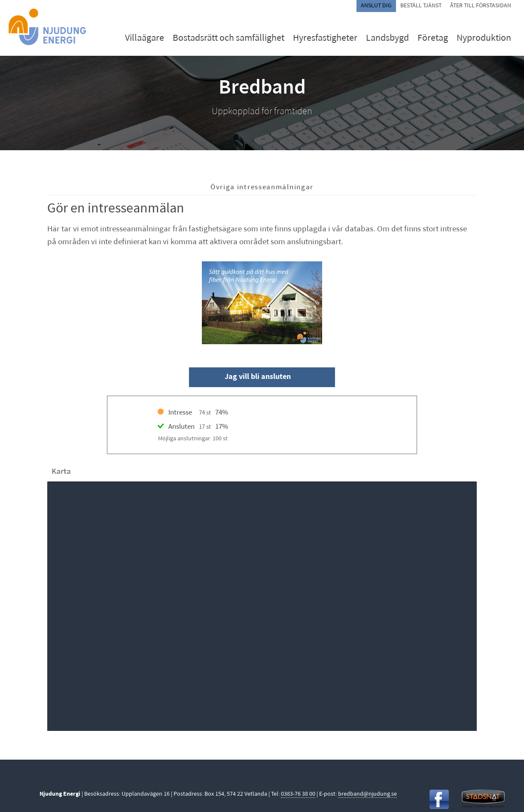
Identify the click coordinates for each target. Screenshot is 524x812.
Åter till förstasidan (481, 6)
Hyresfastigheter (325, 38)
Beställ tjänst (421, 6)
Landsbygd (387, 38)
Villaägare (145, 38)
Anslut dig (376, 6)
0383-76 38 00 (298, 794)
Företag (433, 38)
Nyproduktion (484, 38)
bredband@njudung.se (367, 794)
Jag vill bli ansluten (258, 377)
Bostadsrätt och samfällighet (228, 38)
